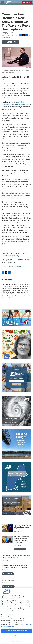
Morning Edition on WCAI (16, 267)
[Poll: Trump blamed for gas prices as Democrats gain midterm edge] (7, 528)
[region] (16, 616)
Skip (17, 636)
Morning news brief (8, 580)
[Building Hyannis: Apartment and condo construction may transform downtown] (16, 505)
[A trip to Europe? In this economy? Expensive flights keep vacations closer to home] (7, 540)
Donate (27, 3)
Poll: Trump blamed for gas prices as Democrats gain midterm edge (22, 527)
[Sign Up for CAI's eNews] (16, 378)
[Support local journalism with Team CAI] (16, 318)
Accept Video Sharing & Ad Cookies (17, 631)
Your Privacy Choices (17, 641)
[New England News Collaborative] (16, 477)
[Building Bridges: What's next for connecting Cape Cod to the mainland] (16, 444)
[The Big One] (16, 411)
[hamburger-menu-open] (3, 3)
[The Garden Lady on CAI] (16, 345)
